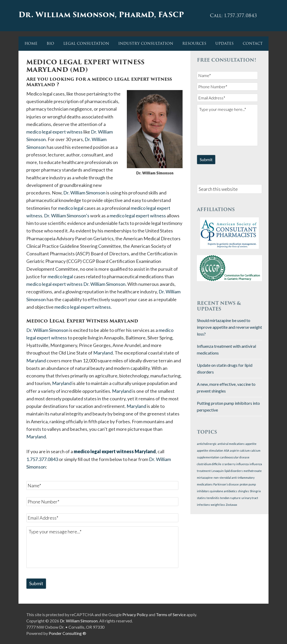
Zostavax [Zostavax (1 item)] (231, 504)
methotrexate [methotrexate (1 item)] (253, 471)
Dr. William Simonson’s (67, 216)
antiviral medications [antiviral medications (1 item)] (231, 443)
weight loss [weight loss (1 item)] (218, 504)
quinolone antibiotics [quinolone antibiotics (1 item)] (224, 491)
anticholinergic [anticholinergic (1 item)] (207, 443)
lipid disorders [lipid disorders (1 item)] (234, 471)
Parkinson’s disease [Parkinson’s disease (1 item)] (226, 484)
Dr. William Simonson (84, 193)
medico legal (71, 208)
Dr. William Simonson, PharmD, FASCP (102, 15)
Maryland (103, 353)
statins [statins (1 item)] (201, 498)
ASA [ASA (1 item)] (227, 450)
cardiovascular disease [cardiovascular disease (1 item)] (235, 457)
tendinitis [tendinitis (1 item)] (213, 498)
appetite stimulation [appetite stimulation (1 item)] (210, 450)
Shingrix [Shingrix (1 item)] (255, 491)
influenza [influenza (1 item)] (242, 464)
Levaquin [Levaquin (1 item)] (218, 471)
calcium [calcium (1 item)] (245, 450)
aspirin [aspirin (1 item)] (235, 450)
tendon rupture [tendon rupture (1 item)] (230, 498)
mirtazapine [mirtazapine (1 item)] (205, 477)
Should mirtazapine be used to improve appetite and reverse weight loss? (229, 327)
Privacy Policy (135, 614)
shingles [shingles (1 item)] (243, 491)
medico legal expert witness (54, 132)
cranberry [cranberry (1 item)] (229, 464)
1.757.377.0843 (42, 459)
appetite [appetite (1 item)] (251, 443)
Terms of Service (171, 614)
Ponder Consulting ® (67, 633)
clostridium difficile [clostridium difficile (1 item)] (209, 464)
